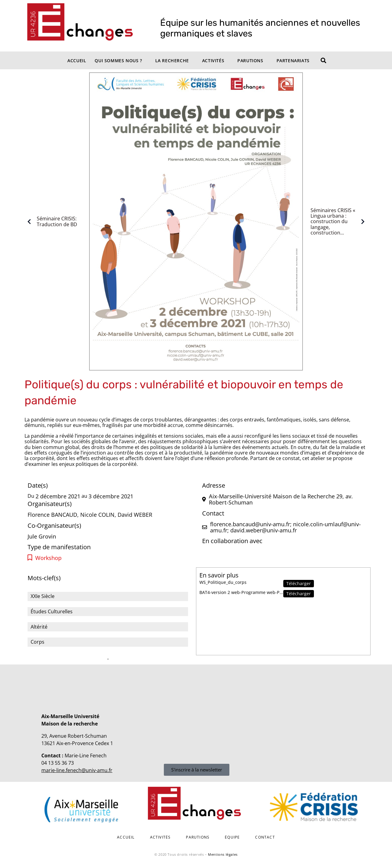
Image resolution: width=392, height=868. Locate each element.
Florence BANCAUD (52, 515)
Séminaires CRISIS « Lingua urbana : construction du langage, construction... (339, 222)
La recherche (172, 61)
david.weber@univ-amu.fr (264, 530)
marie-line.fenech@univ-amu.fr (77, 770)
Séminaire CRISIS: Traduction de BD (51, 222)
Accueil (77, 61)
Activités (213, 61)
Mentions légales (223, 854)
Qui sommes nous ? (118, 61)
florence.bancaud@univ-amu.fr (250, 524)
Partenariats (293, 61)
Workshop (48, 558)
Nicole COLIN (97, 515)
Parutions (250, 61)
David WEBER (135, 515)
